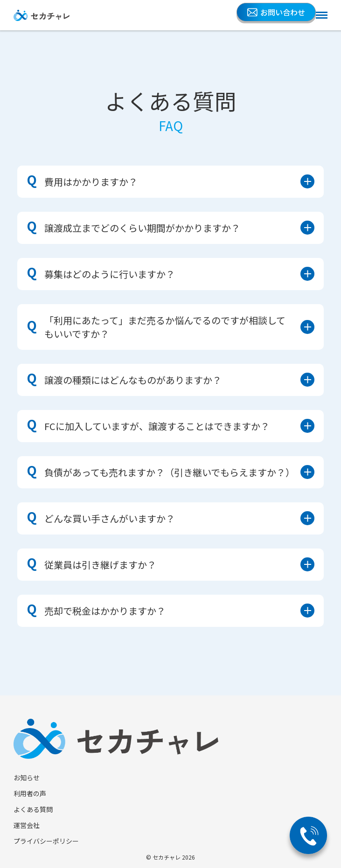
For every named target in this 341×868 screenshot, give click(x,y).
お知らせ (27, 778)
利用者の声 (30, 793)
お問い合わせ (276, 12)
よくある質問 (33, 809)
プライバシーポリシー (46, 841)
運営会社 (27, 825)
